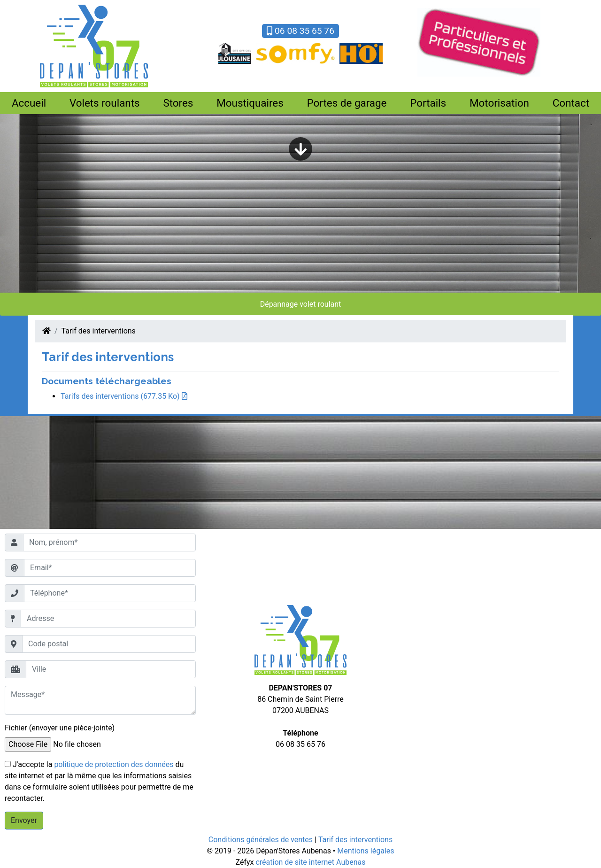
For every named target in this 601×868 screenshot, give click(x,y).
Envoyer (24, 820)
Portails (428, 103)
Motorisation (499, 103)
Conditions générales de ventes (261, 840)
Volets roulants (105, 103)
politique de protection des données (114, 764)
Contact (571, 103)
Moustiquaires (250, 103)
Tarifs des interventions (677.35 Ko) (124, 396)
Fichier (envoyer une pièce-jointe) (60, 728)
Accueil (29, 103)
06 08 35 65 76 (300, 31)
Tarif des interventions (99, 331)
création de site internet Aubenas (310, 862)
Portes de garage (347, 103)
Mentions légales (366, 851)
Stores (178, 103)
